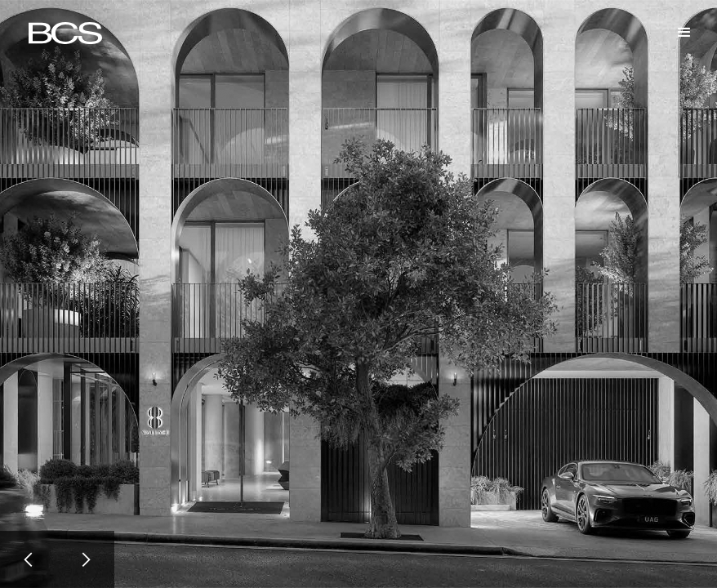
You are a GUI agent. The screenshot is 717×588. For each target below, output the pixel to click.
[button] (684, 33)
